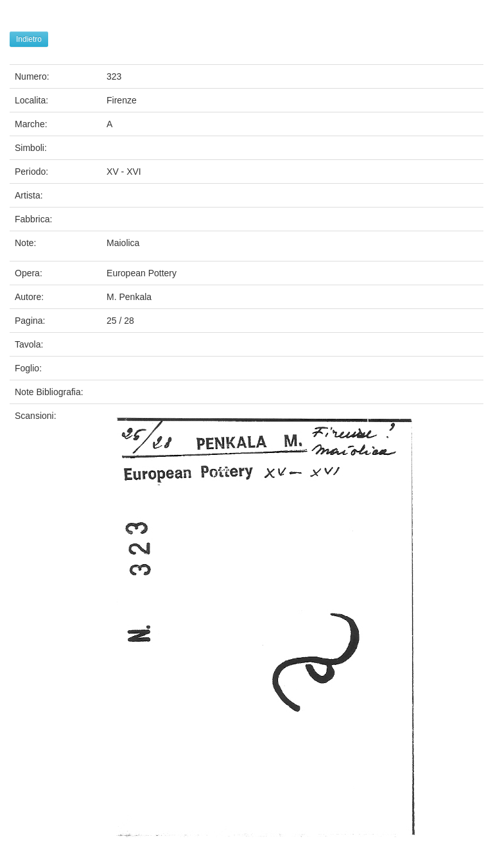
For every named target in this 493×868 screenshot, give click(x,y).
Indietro (29, 39)
